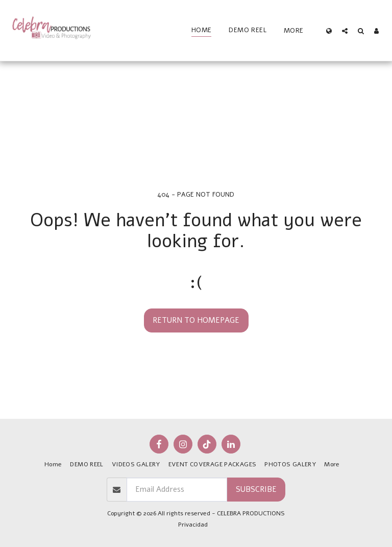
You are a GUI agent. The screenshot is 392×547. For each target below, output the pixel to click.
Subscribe (256, 489)
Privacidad (193, 525)
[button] (345, 31)
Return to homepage (196, 320)
